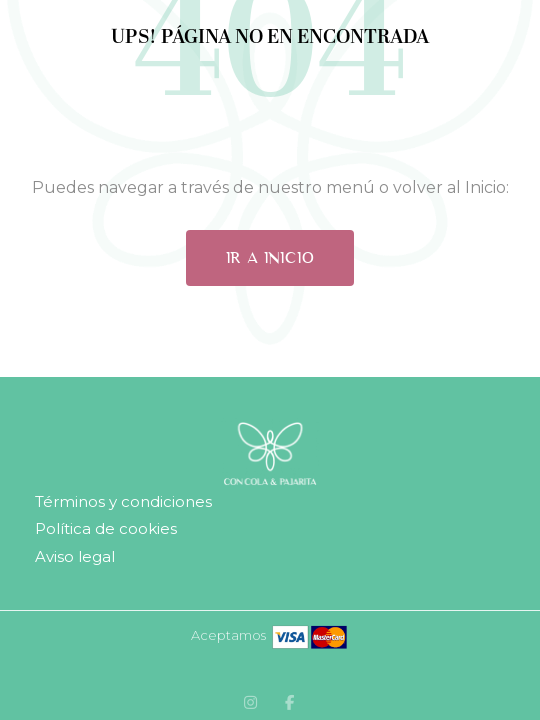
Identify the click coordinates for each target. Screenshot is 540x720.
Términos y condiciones (123, 501)
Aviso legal (75, 556)
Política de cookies (106, 528)
